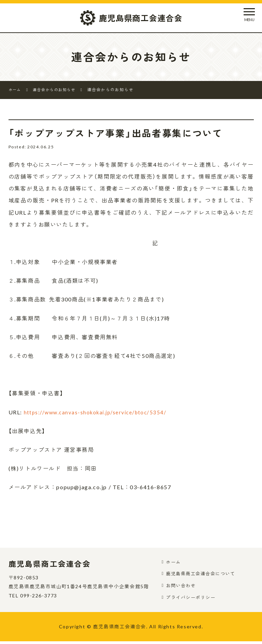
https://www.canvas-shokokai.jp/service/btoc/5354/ (99, 412)
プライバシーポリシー (193, 599)
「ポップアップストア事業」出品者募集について (124, 133)
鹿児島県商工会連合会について (203, 574)
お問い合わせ (182, 587)
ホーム (174, 562)
